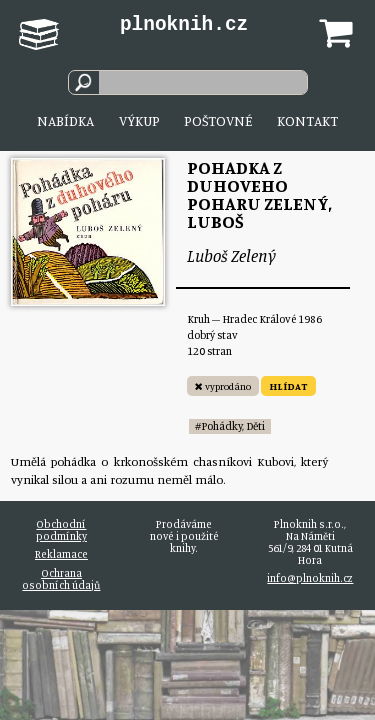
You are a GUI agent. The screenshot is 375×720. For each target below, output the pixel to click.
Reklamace (61, 554)
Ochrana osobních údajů (61, 579)
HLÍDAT (288, 386)
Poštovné (218, 120)
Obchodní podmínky (61, 530)
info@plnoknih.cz (310, 578)
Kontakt (307, 120)
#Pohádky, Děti (230, 426)
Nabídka (65, 120)
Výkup (139, 120)
